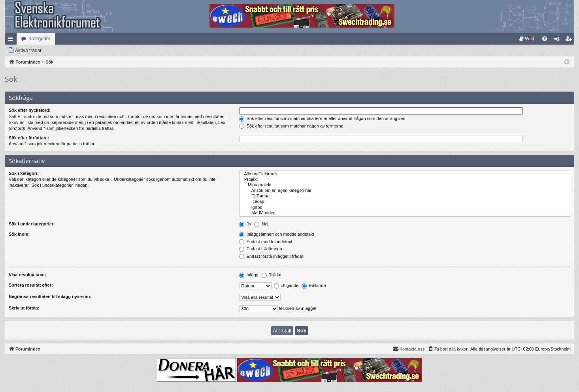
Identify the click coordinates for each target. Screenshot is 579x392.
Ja (245, 224)
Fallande (314, 285)
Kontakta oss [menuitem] (409, 349)
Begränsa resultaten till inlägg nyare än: (50, 296)
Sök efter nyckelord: (30, 110)
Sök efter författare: (29, 138)
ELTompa (405, 196)
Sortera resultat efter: (31, 285)
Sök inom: (19, 234)
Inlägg (249, 275)
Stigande (286, 285)
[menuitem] (527, 39)
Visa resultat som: (27, 275)
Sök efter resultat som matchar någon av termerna (291, 126)
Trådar (272, 275)
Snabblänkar (12, 40)
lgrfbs (405, 208)
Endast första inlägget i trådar (271, 256)
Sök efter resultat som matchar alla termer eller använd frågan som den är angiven (322, 118)
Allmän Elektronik (405, 174)
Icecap (405, 202)
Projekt (405, 180)
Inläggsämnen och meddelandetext (277, 234)
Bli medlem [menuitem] (570, 40)
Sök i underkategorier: (32, 224)
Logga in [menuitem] (558, 40)
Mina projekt (405, 185)
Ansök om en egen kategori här (405, 191)
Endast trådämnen (261, 249)
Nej (261, 224)
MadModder (405, 213)
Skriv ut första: (24, 308)
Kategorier (39, 39)
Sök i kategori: (24, 173)
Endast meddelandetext (266, 242)
